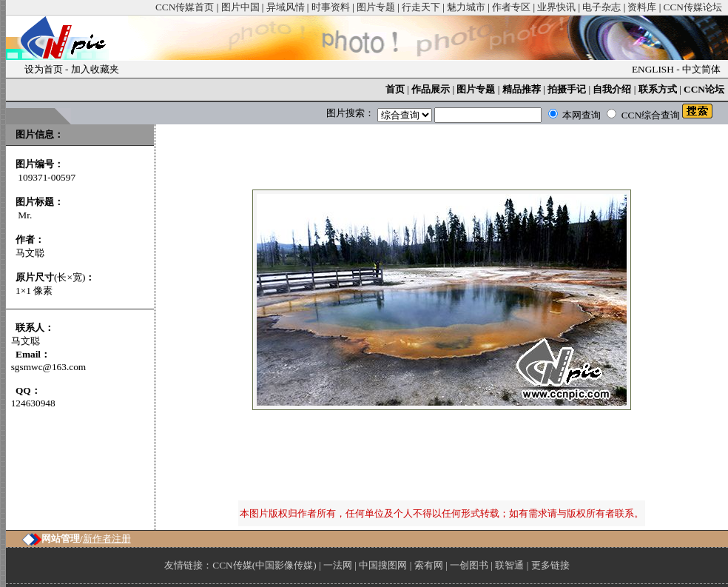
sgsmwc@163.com (49, 367)
